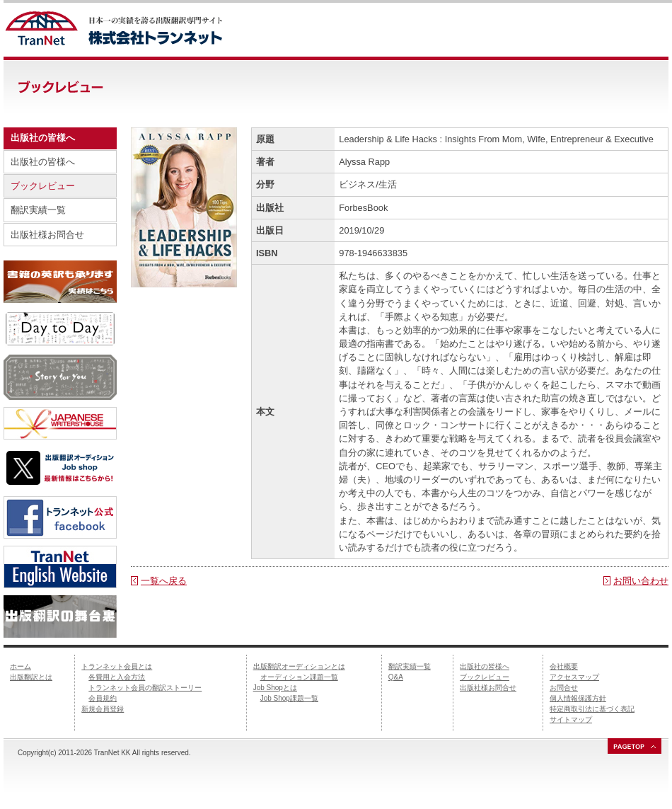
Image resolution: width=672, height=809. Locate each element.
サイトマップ (571, 719)
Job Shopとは (275, 688)
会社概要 (564, 666)
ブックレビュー (43, 186)
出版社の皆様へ (43, 162)
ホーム (21, 666)
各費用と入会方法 (117, 677)
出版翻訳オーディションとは (299, 666)
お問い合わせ (641, 581)
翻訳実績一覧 (38, 210)
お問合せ (564, 688)
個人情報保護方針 (578, 698)
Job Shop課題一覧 (289, 698)
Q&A (396, 677)
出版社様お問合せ (47, 235)
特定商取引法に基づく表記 (592, 709)
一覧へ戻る (164, 581)
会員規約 (103, 698)
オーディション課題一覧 (299, 677)
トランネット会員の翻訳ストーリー (145, 688)
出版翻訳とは (31, 677)
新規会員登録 (103, 709)
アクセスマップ (574, 677)
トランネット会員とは (117, 666)
